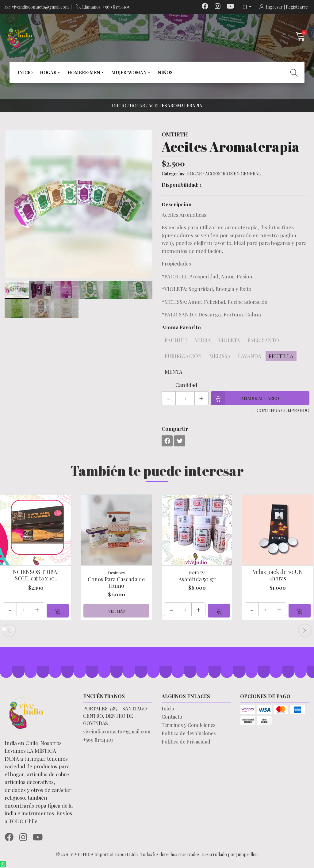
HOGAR (48, 72)
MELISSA (220, 356)
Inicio (119, 106)
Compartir (175, 429)
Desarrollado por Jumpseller (229, 854)
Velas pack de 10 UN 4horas (278, 575)
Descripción (177, 204)
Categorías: (174, 174)
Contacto (172, 717)
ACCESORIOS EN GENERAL (233, 174)
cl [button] (245, 7)
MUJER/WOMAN (129, 72)
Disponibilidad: (180, 185)
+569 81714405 (98, 740)
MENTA (174, 372)
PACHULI (176, 340)
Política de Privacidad (186, 742)
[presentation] (143, 204)
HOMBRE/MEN (84, 72)
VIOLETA (229, 340)
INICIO (25, 72)
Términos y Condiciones (188, 725)
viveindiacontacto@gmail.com (40, 7)
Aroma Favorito (181, 327)
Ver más (116, 611)
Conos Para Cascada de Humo (116, 583)
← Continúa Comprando (280, 410)
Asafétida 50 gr (197, 579)
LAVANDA (250, 356)
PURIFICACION (183, 356)
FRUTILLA (281, 356)
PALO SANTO (263, 340)
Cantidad (186, 385)
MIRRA (203, 340)
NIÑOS (165, 72)
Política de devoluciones (189, 733)
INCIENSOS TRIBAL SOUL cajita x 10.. (36, 575)
